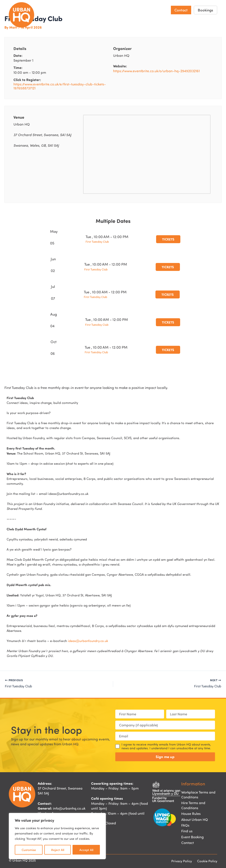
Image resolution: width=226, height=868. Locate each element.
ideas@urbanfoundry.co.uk (88, 641)
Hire (92, 10)
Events (119, 10)
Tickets (168, 239)
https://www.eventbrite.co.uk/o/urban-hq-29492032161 (156, 71)
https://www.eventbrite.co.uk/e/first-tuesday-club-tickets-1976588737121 (60, 86)
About (158, 10)
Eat (105, 10)
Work (77, 10)
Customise (29, 850)
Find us (137, 10)
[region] (57, 836)
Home (61, 10)
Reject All (58, 850)
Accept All (86, 850)
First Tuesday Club (97, 242)
